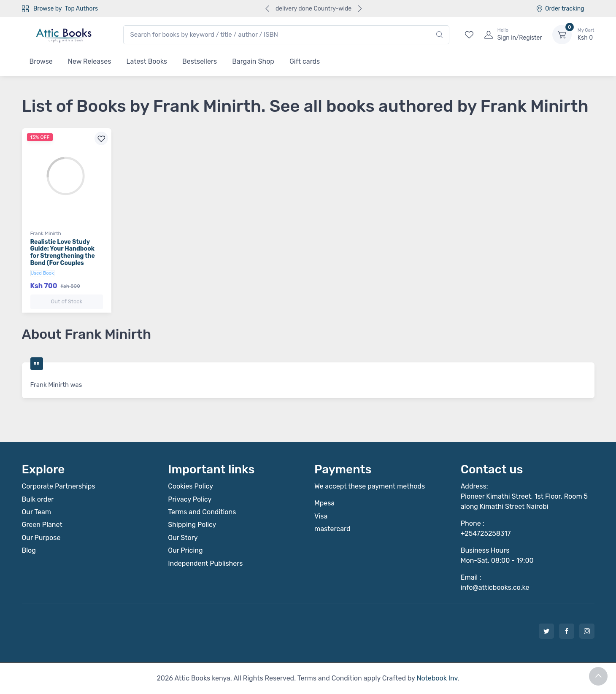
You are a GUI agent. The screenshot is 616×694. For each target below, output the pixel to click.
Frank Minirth (46, 233)
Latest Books (147, 61)
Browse (41, 61)
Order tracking (560, 9)
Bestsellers (200, 61)
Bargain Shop (253, 61)
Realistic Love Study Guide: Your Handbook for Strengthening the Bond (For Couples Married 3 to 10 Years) (63, 256)
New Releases (90, 61)
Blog (29, 550)
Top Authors (81, 9)
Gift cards (305, 61)
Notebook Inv (437, 678)
